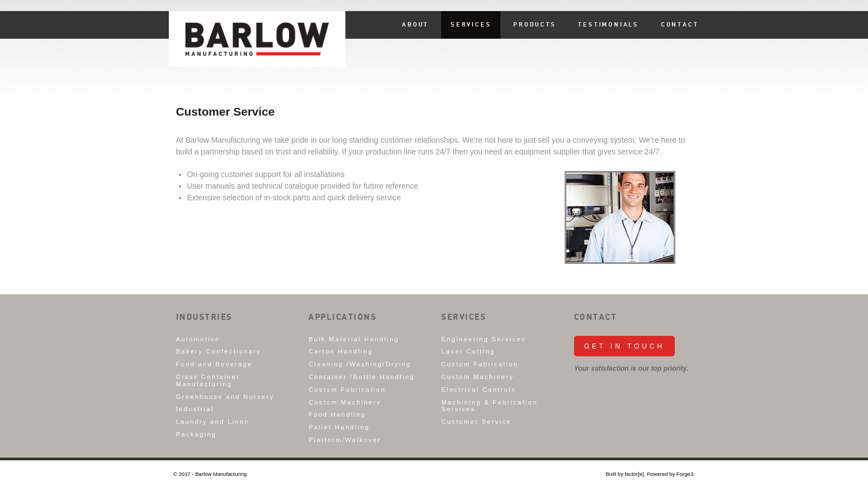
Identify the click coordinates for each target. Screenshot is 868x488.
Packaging (197, 434)
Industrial (195, 409)
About (415, 25)
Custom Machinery (345, 402)
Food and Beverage (214, 364)
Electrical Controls (479, 390)
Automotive (198, 339)
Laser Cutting (468, 351)
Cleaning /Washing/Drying (360, 364)
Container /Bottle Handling (361, 377)
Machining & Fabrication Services (489, 406)
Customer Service (476, 422)
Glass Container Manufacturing (208, 380)
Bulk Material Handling (354, 339)
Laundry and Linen (213, 422)
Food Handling (337, 414)
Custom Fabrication (347, 390)
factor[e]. (635, 474)
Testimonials (608, 25)
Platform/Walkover (345, 440)
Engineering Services (484, 339)
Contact (680, 25)
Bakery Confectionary (219, 351)
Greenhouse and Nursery (225, 397)
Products (534, 25)
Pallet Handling (339, 427)
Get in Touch (624, 346)
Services (471, 25)
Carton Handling (340, 351)
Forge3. (686, 474)
